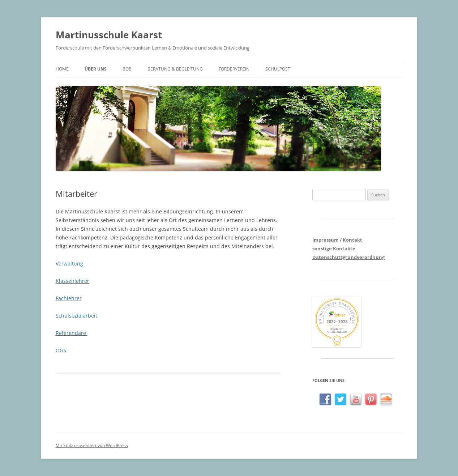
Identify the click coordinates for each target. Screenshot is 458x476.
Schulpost (278, 69)
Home (62, 69)
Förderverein (234, 69)
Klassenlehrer (72, 281)
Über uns (96, 69)
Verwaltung (69, 263)
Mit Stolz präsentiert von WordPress (92, 445)
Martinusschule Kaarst (109, 35)
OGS (61, 350)
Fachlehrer (69, 298)
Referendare (72, 333)
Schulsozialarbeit (76, 316)
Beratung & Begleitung (175, 69)
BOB (127, 69)
